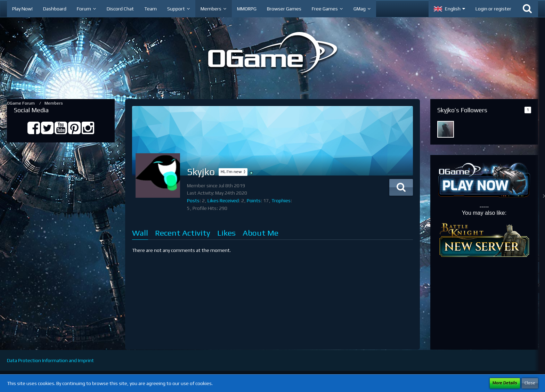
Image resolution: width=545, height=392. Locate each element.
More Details (505, 383)
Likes (226, 233)
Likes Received (223, 201)
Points (254, 201)
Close (530, 383)
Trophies (281, 201)
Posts (193, 201)
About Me (261, 233)
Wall (140, 233)
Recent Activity (183, 233)
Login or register (493, 9)
